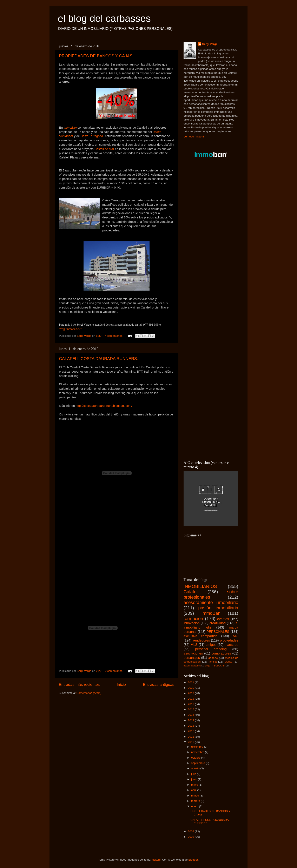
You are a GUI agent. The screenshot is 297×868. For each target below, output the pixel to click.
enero (195, 806)
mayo (195, 785)
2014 (191, 720)
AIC (235, 636)
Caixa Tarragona (92, 136)
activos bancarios (192, 666)
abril (194, 790)
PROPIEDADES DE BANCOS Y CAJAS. (96, 56)
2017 (191, 704)
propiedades (229, 640)
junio (194, 779)
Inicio (121, 684)
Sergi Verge (210, 44)
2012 (191, 731)
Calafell (191, 592)
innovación (192, 623)
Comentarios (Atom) (89, 693)
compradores (221, 653)
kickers (156, 860)
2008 (191, 837)
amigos (211, 645)
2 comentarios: (114, 671)
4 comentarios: (114, 336)
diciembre (198, 747)
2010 (191, 742)
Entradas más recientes (79, 684)
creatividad (218, 623)
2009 (191, 831)
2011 (191, 737)
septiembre (199, 763)
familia (213, 662)
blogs (207, 666)
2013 (191, 726)
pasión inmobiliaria (218, 608)
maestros (231, 645)
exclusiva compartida (201, 636)
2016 (191, 709)
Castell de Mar (105, 149)
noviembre (198, 752)
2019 (191, 693)
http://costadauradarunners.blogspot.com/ (104, 406)
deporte (213, 658)
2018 (191, 699)
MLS (194, 645)
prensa (228, 662)
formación (193, 619)
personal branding (211, 649)
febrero (196, 801)
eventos (223, 619)
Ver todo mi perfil (194, 137)
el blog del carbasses (104, 18)
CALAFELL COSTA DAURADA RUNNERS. (98, 359)
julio (194, 774)
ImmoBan (71, 128)
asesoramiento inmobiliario (211, 602)
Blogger (193, 860)
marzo (195, 796)
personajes (192, 658)
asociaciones (193, 653)
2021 (191, 682)
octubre (196, 758)
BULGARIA (220, 666)
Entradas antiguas (159, 684)
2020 (191, 688)
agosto (196, 768)
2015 (191, 715)
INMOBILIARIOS (200, 586)
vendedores (201, 640)
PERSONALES (218, 632)
